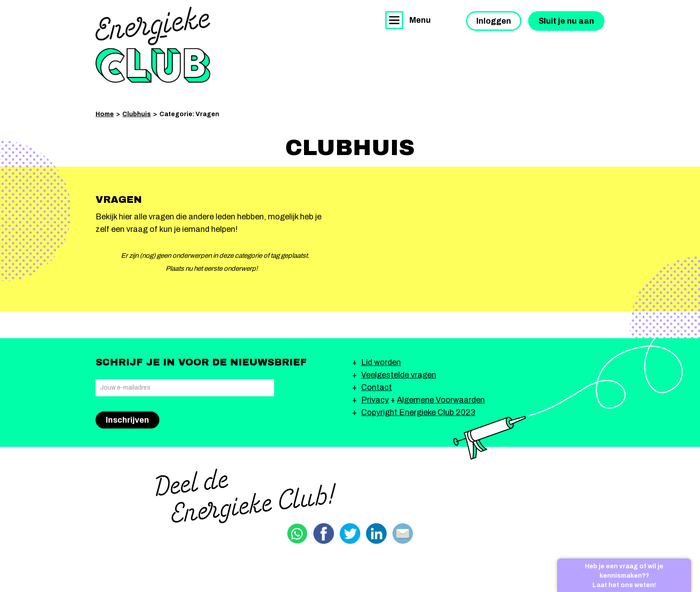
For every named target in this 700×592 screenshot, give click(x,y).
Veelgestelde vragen (399, 375)
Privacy (375, 400)
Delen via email (403, 533)
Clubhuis (137, 114)
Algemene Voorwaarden (441, 400)
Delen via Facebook (324, 533)
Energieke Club (153, 45)
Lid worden (381, 362)
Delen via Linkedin (376, 533)
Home (105, 114)
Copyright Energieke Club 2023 (418, 412)
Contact (377, 387)
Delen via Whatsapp (297, 533)
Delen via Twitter (350, 533)
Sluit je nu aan (566, 21)
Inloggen (494, 21)
